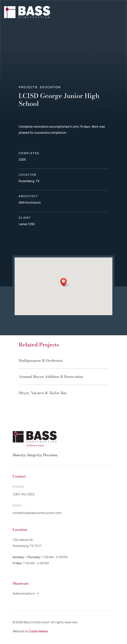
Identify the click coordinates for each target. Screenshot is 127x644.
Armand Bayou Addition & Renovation (51, 377)
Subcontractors (24, 593)
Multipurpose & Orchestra (41, 360)
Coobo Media (38, 631)
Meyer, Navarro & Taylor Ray (43, 393)
